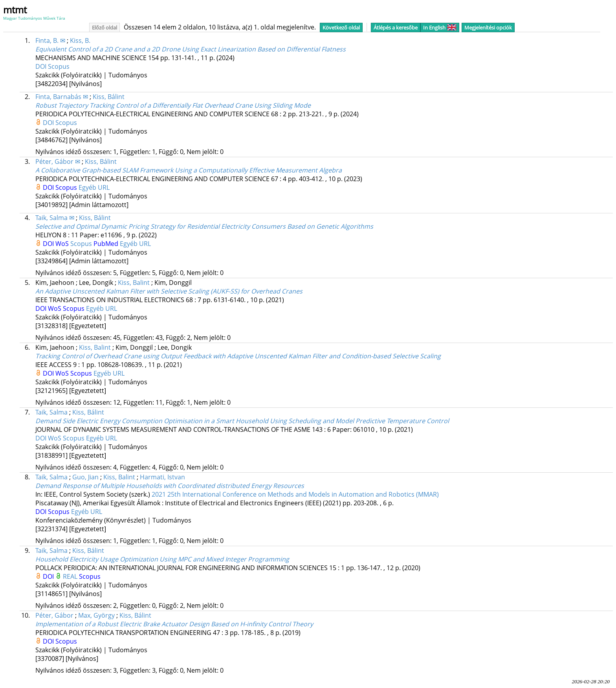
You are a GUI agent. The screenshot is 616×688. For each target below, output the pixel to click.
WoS (63, 244)
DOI (42, 66)
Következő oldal (341, 28)
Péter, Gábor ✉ (58, 161)
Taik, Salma (51, 412)
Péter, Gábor (54, 615)
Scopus (59, 66)
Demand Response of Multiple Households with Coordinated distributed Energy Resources (170, 486)
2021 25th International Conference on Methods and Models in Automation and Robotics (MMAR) (295, 494)
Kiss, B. (80, 40)
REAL (71, 576)
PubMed (107, 244)
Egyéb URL (94, 187)
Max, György (96, 615)
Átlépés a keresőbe (396, 28)
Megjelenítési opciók (488, 28)
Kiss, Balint (134, 283)
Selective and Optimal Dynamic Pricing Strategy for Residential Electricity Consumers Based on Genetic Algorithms (204, 226)
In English (440, 28)
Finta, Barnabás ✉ (62, 97)
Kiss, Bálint (109, 97)
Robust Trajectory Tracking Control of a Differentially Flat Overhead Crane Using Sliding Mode (173, 105)
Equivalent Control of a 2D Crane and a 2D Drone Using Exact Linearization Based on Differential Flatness (191, 49)
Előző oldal (104, 28)
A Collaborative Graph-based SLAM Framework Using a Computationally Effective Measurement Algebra (189, 170)
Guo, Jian (85, 477)
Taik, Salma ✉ (55, 218)
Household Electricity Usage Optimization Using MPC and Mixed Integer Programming (162, 559)
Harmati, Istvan (162, 477)
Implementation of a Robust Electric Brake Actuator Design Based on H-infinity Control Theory (174, 624)
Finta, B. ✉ (50, 40)
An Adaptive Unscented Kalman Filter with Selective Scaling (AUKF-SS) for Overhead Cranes (169, 291)
